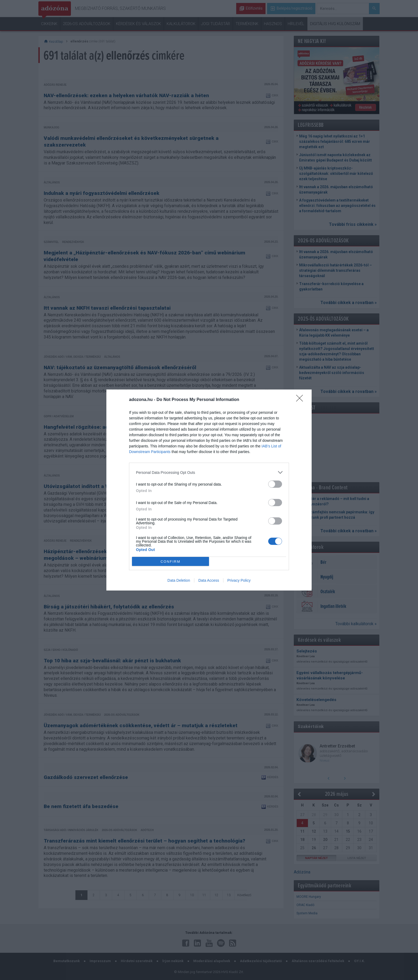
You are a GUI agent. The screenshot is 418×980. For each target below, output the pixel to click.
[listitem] (209, 472)
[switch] (275, 484)
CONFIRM (170, 561)
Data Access (209, 580)
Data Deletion (179, 580)
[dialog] (209, 490)
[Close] (301, 400)
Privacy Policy (239, 580)
